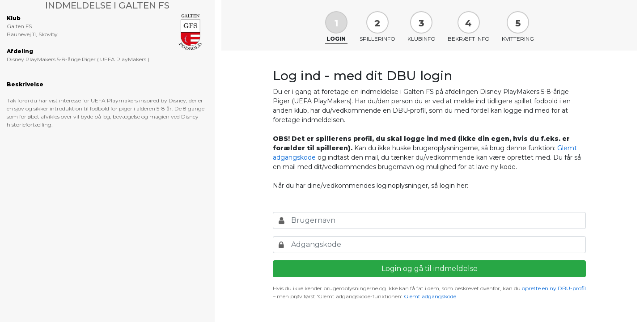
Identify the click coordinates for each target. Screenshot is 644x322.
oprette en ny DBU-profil (554, 288)
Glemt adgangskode (430, 296)
